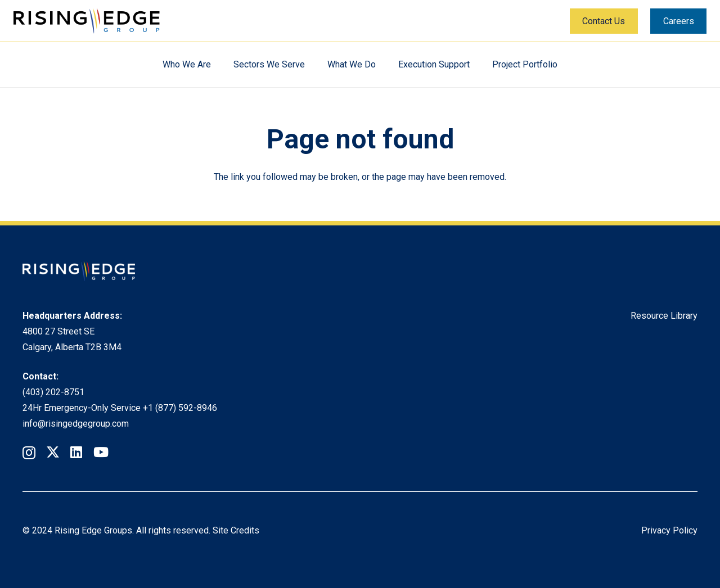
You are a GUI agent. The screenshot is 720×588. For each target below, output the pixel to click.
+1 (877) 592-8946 (180, 408)
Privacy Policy (669, 530)
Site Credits (236, 530)
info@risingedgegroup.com (76, 424)
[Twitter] (53, 452)
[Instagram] (29, 453)
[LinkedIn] (76, 452)
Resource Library (664, 316)
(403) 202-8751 (53, 392)
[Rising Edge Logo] (87, 21)
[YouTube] (101, 452)
